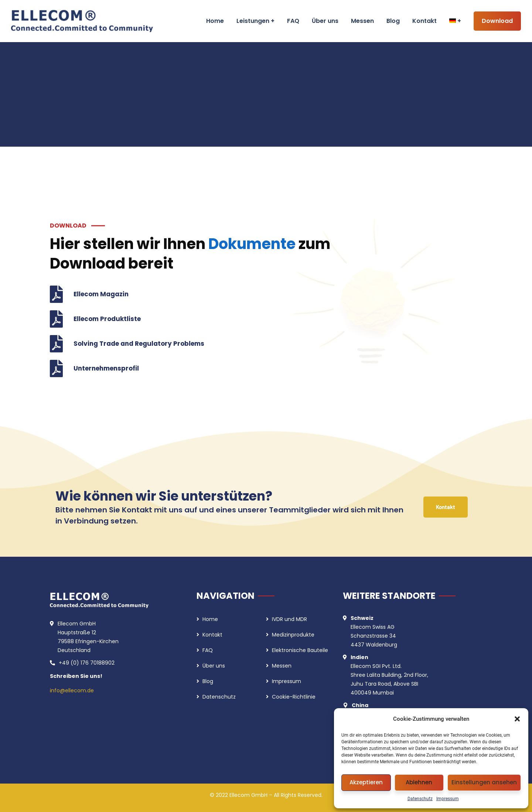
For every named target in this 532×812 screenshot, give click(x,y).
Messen (282, 666)
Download (497, 21)
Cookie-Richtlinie (294, 697)
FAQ (208, 650)
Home (210, 619)
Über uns (214, 666)
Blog (208, 681)
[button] (517, 719)
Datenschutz (420, 799)
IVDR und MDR (289, 619)
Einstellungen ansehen (484, 782)
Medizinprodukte (293, 635)
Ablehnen (419, 782)
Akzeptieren (366, 782)
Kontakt (212, 635)
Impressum (448, 799)
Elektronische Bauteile (300, 650)
